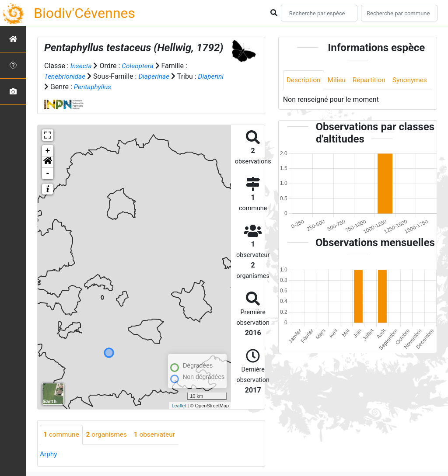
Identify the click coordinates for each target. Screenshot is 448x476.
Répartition (372, 80)
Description (304, 80)
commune (62, 435)
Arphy (49, 454)
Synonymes (304, 100)
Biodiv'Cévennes (84, 13)
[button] (48, 162)
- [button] (48, 174)
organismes (109, 435)
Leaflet (179, 405)
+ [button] (48, 151)
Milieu (338, 80)
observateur (158, 435)
